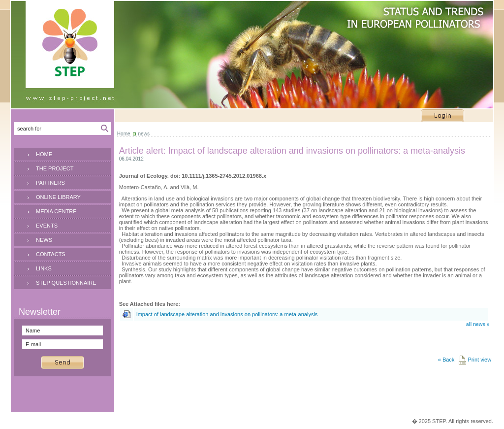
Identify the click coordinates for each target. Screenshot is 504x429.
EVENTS (47, 226)
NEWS (44, 240)
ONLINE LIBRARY (58, 197)
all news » (478, 324)
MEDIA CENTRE (56, 211)
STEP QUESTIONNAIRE (66, 283)
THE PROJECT (55, 168)
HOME (44, 154)
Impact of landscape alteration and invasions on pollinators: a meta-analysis (227, 314)
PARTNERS (50, 183)
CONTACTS (51, 254)
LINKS (44, 268)
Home (124, 134)
